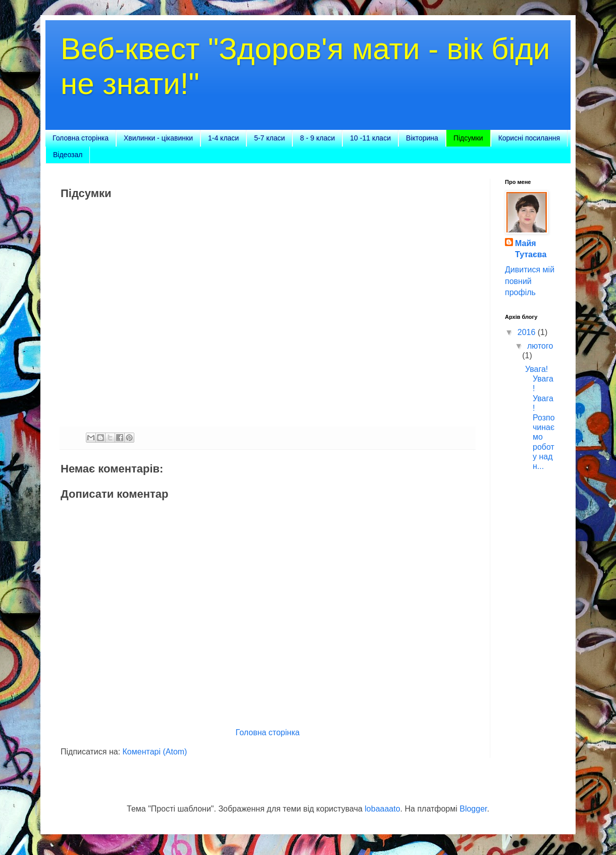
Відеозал (68, 155)
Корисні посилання (529, 138)
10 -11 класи (370, 138)
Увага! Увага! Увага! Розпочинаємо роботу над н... (540, 418)
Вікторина (422, 138)
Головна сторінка (81, 138)
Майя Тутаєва (531, 249)
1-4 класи (223, 138)
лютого (540, 346)
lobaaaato (382, 809)
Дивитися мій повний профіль (530, 281)
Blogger (473, 809)
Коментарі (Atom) (155, 752)
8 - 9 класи (317, 138)
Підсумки (468, 138)
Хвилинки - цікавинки (158, 138)
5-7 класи (269, 138)
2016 (528, 332)
